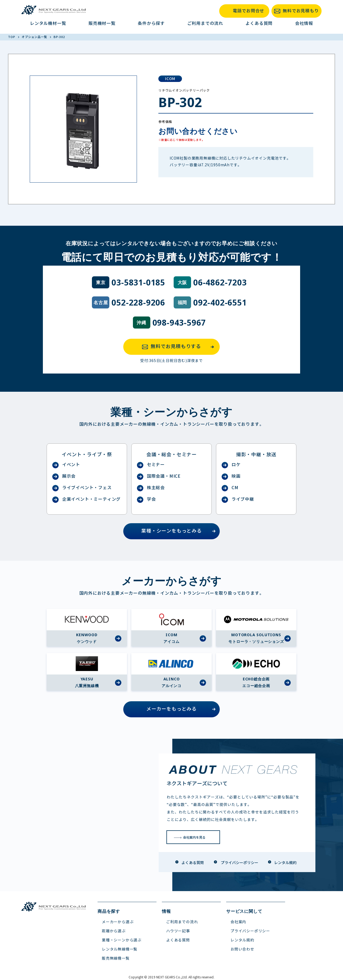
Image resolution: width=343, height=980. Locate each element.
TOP (12, 37)
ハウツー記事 (178, 931)
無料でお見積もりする (180, 347)
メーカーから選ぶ (118, 922)
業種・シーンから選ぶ (122, 940)
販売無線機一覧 (116, 958)
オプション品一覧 (35, 37)
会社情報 (304, 23)
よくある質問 (259, 23)
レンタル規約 (242, 940)
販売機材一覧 (102, 23)
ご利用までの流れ (205, 23)
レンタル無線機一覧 (120, 949)
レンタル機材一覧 (48, 23)
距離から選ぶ (114, 931)
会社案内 (238, 922)
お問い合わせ (242, 949)
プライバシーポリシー (250, 931)
